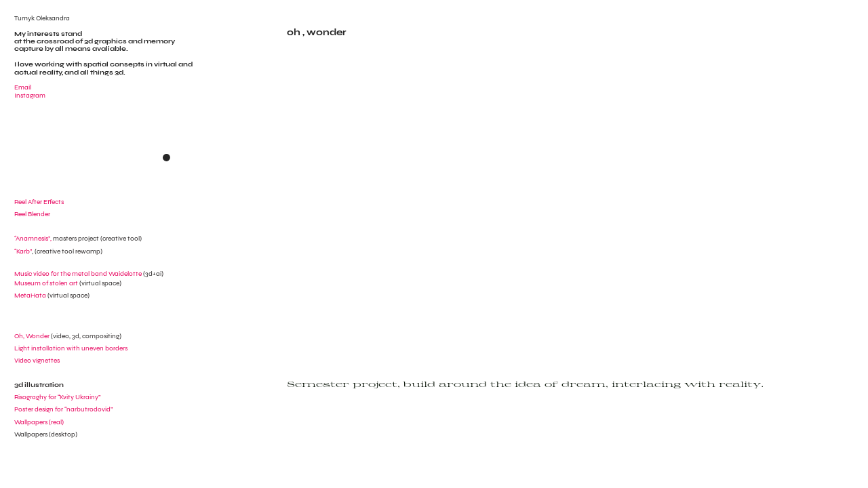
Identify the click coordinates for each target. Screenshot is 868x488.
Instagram (30, 95)
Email (23, 87)
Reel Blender (32, 214)
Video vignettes (37, 360)
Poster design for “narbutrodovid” (63, 409)
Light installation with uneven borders (71, 348)
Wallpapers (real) (39, 422)
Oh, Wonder (32, 336)
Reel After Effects (39, 202)
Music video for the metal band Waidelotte (78, 273)
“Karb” (23, 251)
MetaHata (30, 295)
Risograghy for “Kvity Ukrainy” (57, 397)
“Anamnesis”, (57, 238)
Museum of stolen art (46, 283)
